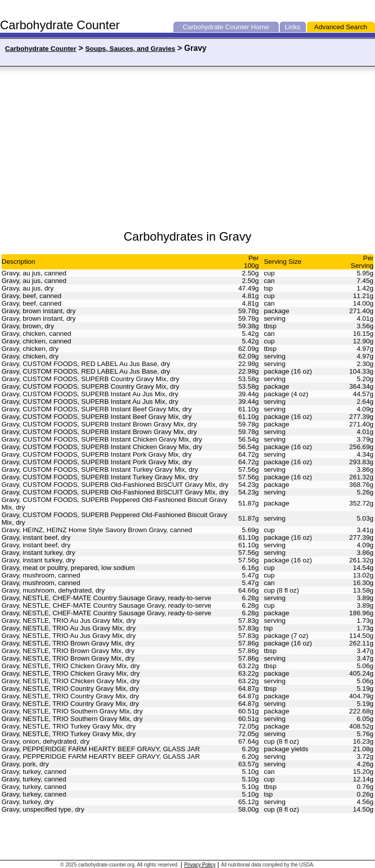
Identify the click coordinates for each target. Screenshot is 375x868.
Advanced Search (340, 27)
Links (293, 27)
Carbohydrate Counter (216, 27)
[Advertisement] (102, 149)
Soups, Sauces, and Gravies (130, 49)
